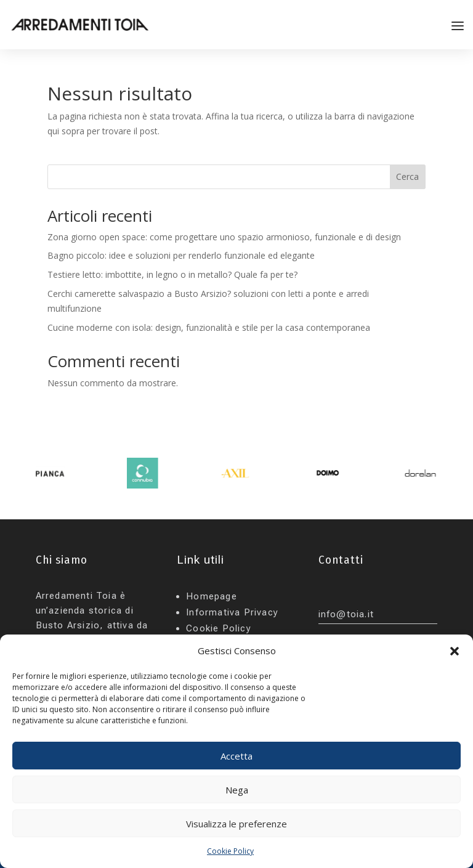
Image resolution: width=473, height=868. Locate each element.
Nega (237, 790)
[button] (455, 651)
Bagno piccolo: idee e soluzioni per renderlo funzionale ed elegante (181, 255)
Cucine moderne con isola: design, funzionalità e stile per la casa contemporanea (209, 327)
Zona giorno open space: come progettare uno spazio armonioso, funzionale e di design (224, 237)
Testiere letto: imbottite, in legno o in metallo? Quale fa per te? (172, 274)
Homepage (212, 596)
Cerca (407, 176)
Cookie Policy (230, 851)
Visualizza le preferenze (236, 824)
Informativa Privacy (232, 612)
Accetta (236, 756)
